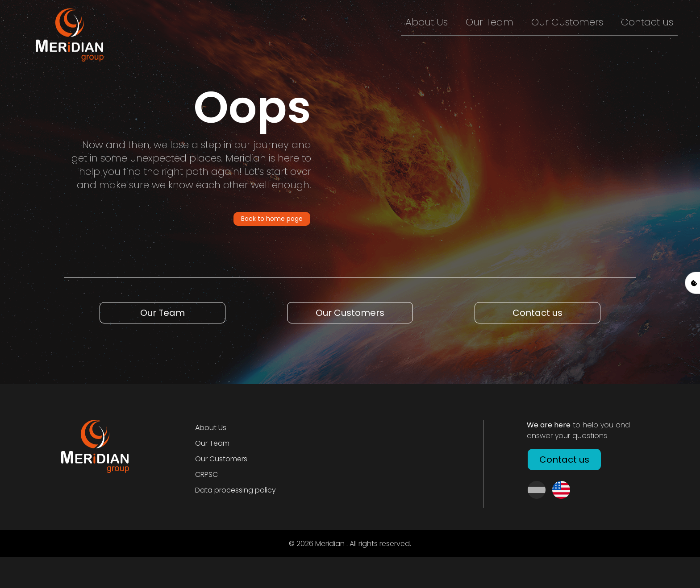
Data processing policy (235, 490)
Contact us (647, 22)
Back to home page (272, 219)
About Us (427, 22)
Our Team (490, 22)
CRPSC (206, 474)
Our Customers (567, 22)
